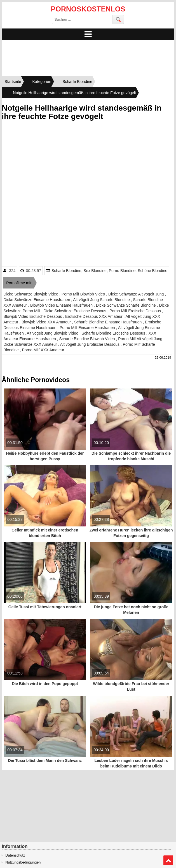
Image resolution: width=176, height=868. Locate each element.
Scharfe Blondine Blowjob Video (88, 339)
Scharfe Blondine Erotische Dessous (114, 333)
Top (168, 860)
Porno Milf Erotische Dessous (136, 311)
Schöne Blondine (152, 271)
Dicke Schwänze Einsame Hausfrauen (37, 300)
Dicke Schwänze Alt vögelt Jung (137, 294)
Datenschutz (15, 855)
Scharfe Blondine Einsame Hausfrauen (108, 322)
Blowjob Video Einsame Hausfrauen (62, 305)
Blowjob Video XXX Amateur (47, 322)
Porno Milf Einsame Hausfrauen (88, 328)
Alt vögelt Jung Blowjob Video (53, 333)
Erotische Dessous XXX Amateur (94, 316)
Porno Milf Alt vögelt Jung (141, 339)
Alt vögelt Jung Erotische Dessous (90, 344)
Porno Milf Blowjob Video (84, 294)
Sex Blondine (95, 271)
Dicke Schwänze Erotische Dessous (75, 311)
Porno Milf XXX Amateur (43, 350)
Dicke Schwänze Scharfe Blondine (126, 305)
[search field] (82, 19)
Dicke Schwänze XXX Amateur (31, 344)
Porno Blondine (122, 271)
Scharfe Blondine (66, 271)
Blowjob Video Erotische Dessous (33, 316)
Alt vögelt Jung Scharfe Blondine (102, 300)
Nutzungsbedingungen (23, 862)
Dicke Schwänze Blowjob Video (31, 294)
